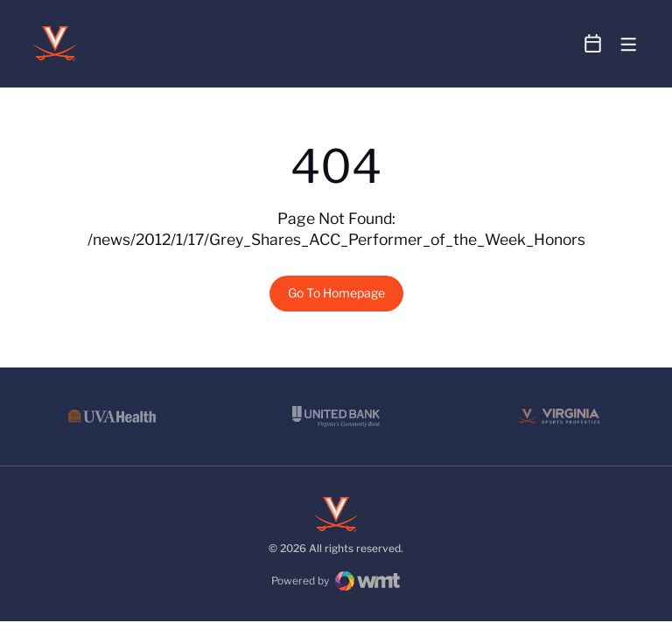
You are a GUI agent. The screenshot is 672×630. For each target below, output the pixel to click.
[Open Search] (560, 44)
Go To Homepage (336, 293)
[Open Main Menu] (629, 45)
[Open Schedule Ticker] (593, 44)
